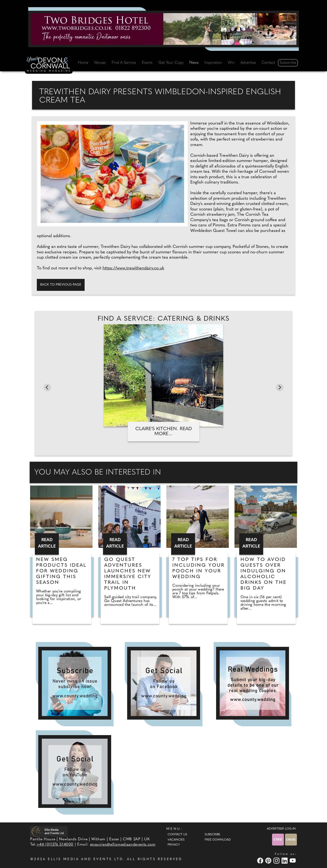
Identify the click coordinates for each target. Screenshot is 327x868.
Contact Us (177, 835)
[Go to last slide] (47, 387)
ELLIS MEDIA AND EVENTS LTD (85, 859)
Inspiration (213, 63)
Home (83, 63)
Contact (268, 63)
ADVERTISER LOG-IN (281, 829)
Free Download (218, 840)
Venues (100, 63)
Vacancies (176, 840)
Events (147, 63)
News (194, 63)
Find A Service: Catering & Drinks (163, 319)
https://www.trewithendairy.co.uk (133, 268)
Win (231, 63)
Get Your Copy (171, 63)
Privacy (174, 845)
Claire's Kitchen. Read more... (164, 431)
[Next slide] (280, 387)
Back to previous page (61, 285)
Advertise (248, 63)
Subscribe (288, 63)
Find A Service (124, 63)
